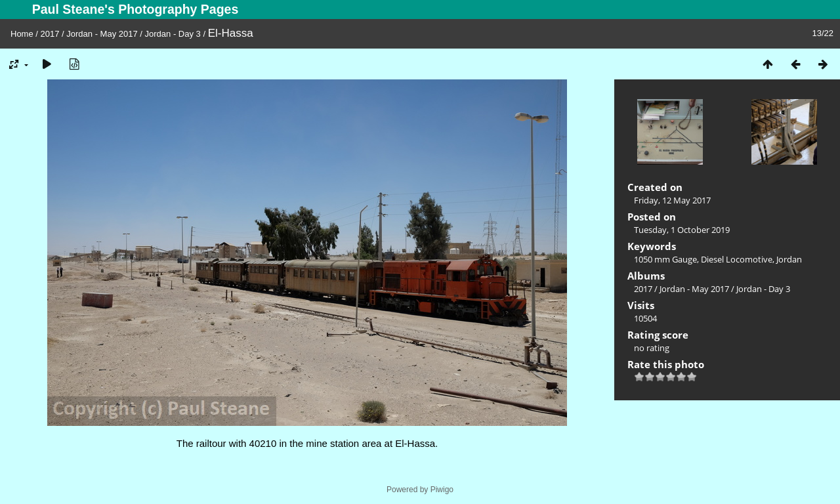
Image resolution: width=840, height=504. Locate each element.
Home (22, 34)
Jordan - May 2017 (102, 34)
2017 (50, 34)
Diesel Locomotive (737, 259)
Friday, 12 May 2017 (672, 200)
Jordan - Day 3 (173, 34)
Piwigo (442, 490)
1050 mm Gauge (665, 259)
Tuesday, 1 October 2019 (682, 230)
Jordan (789, 259)
